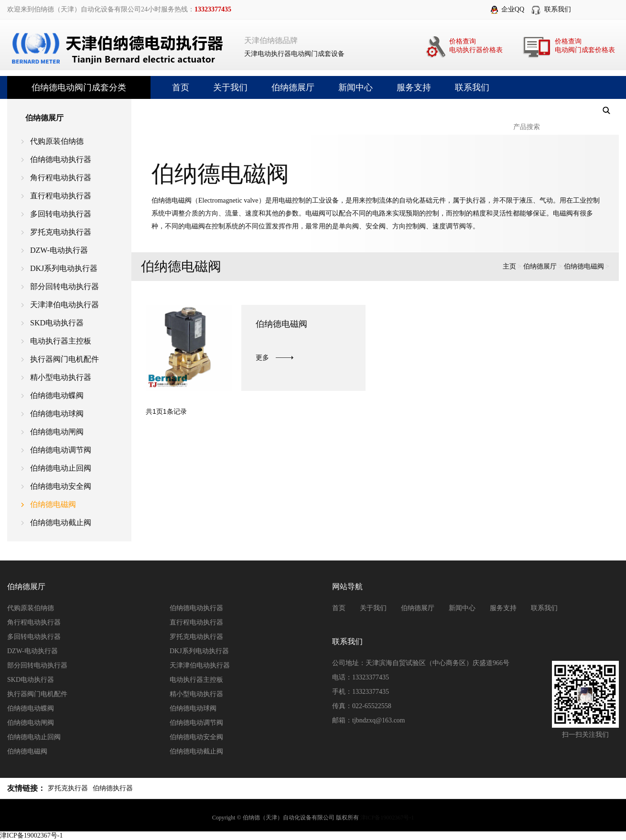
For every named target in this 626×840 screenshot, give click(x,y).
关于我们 (230, 87)
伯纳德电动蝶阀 (57, 395)
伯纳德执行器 (113, 788)
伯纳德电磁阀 (53, 504)
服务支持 (414, 87)
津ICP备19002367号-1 (387, 818)
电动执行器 (274, 54)
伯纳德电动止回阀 (61, 468)
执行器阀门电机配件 (65, 359)
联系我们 (558, 9)
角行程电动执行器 (61, 178)
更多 (262, 358)
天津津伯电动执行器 (65, 305)
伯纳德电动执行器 (61, 159)
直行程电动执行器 (61, 196)
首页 (181, 87)
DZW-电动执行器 (59, 250)
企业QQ (513, 9)
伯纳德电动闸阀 (57, 432)
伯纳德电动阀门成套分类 (79, 87)
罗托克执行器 (68, 788)
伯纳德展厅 (293, 87)
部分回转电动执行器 (65, 286)
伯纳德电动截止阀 (61, 522)
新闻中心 (356, 87)
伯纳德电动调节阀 (61, 450)
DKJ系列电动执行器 (64, 268)
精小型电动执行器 (61, 377)
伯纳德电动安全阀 (61, 486)
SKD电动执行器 (57, 323)
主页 (509, 266)
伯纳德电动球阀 (57, 414)
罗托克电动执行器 (61, 232)
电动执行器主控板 (61, 341)
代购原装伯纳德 (57, 141)
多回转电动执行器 (61, 214)
